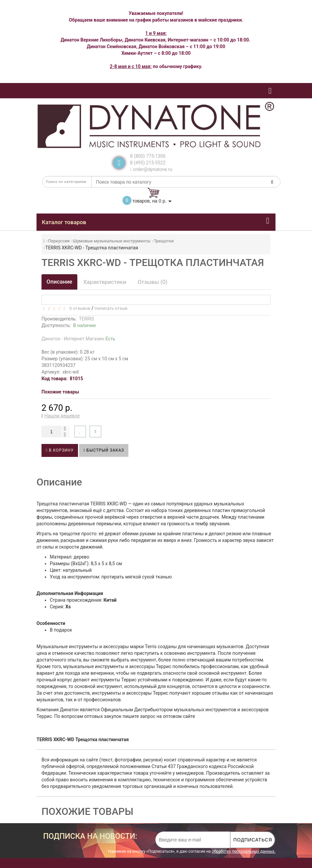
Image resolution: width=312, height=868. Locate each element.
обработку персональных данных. (244, 851)
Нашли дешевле (62, 416)
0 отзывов (78, 308)
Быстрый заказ (104, 450)
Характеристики (105, 282)
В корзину (60, 450)
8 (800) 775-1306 (148, 156)
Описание (59, 282)
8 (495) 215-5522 (148, 163)
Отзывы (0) (152, 282)
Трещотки (164, 241)
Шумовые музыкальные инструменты (112, 241)
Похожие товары (60, 392)
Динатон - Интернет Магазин (78, 339)
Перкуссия (59, 241)
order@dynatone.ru (151, 169)
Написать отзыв (111, 308)
